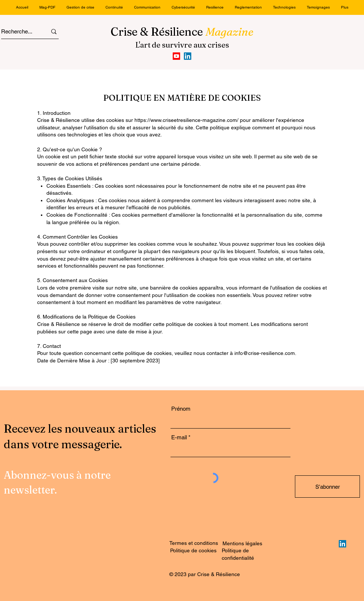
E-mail (179, 437)
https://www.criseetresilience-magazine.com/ (186, 120)
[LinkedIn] (188, 56)
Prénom (181, 409)
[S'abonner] (327, 487)
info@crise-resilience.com (265, 353)
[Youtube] (176, 56)
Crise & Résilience (182, 32)
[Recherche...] (17, 31)
